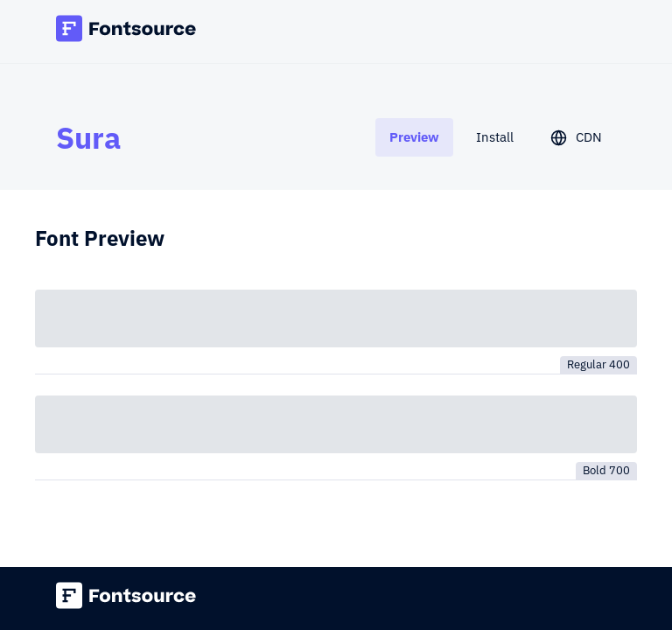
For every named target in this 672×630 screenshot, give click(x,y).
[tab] (414, 137)
